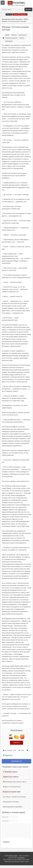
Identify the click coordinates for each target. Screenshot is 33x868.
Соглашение (21, 860)
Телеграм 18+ (16, 761)
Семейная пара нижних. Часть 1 (16, 782)
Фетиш (22, 38)
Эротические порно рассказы (12, 19)
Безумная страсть (11, 772)
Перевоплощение (11, 38)
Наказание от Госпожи (11, 802)
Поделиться (8, 755)
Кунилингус (23, 35)
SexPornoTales (13, 858)
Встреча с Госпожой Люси (12, 787)
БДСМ (26, 19)
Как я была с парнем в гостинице (14, 797)
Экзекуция (9, 41)
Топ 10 (9, 14)
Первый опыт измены (11, 777)
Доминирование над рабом (13, 807)
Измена (14, 35)
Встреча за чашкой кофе (12, 792)
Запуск (16, 743)
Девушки (23, 14)
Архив (16, 14)
